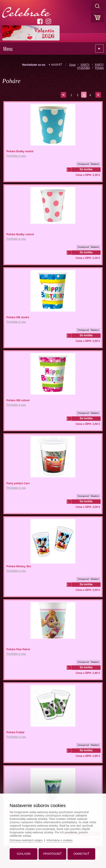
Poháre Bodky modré (20, 151)
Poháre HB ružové (18, 400)
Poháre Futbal (15, 732)
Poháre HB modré (18, 317)
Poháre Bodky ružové (20, 234)
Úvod (72, 65)
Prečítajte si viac (16, 156)
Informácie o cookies (62, 839)
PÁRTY (85, 65)
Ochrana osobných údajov (27, 839)
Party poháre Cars (18, 483)
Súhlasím (24, 853)
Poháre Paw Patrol (18, 649)
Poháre (99, 68)
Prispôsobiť (52, 853)
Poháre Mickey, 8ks (19, 566)
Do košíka (86, 169)
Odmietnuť (81, 853)
